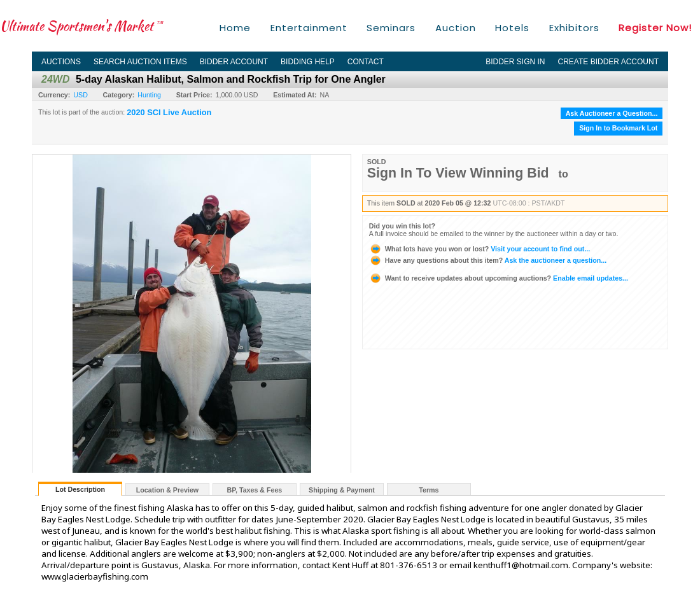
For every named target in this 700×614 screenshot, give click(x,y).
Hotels (512, 28)
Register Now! (655, 28)
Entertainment (309, 28)
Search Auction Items (140, 62)
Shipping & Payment (342, 490)
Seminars (391, 28)
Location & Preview (167, 490)
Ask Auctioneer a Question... (612, 113)
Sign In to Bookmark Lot (618, 128)
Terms (429, 490)
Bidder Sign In (515, 62)
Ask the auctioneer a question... (488, 260)
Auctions (61, 62)
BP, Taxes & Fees (255, 490)
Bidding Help (308, 62)
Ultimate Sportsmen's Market (81, 26)
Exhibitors (574, 28)
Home (235, 28)
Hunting (149, 95)
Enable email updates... (499, 278)
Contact (366, 62)
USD (80, 95)
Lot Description (80, 489)
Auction (456, 28)
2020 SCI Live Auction (169, 113)
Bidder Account (234, 62)
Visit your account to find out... (479, 249)
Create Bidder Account (608, 62)
